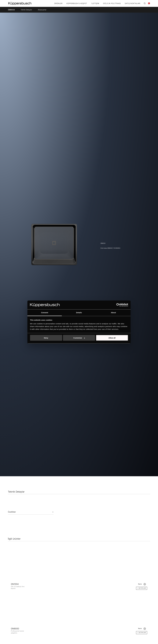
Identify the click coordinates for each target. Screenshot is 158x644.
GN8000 (15, 629)
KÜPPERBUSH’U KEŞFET (77, 3)
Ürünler (58, 3)
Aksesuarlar (42, 10)
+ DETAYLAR (142, 588)
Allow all (112, 338)
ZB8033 (11, 10)
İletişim (95, 3)
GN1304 (15, 584)
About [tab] (113, 312)
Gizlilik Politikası (112, 3)
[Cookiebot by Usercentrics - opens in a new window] (118, 305)
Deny (46, 338)
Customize (79, 338)
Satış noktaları (133, 3)
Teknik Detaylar (26, 10)
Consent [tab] (45, 312)
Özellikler (12, 512)
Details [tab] (79, 312)
